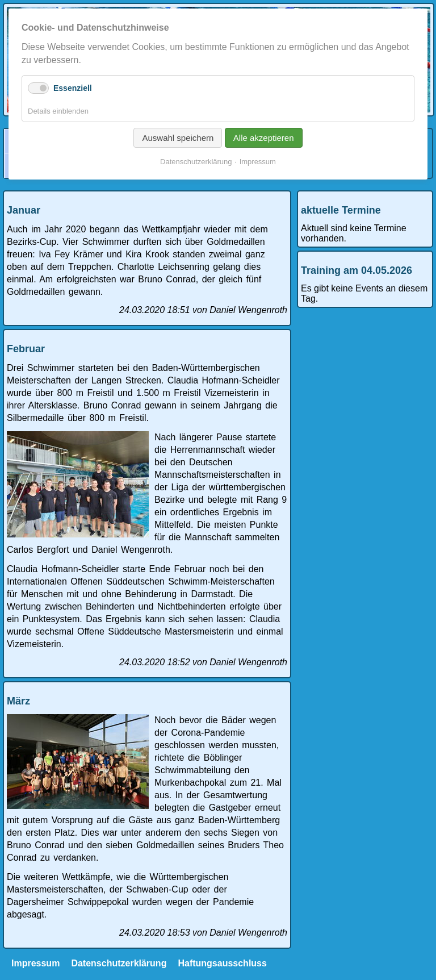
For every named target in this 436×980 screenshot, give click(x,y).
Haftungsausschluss (222, 963)
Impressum (35, 963)
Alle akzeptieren (264, 138)
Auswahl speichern (178, 138)
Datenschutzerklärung (119, 963)
